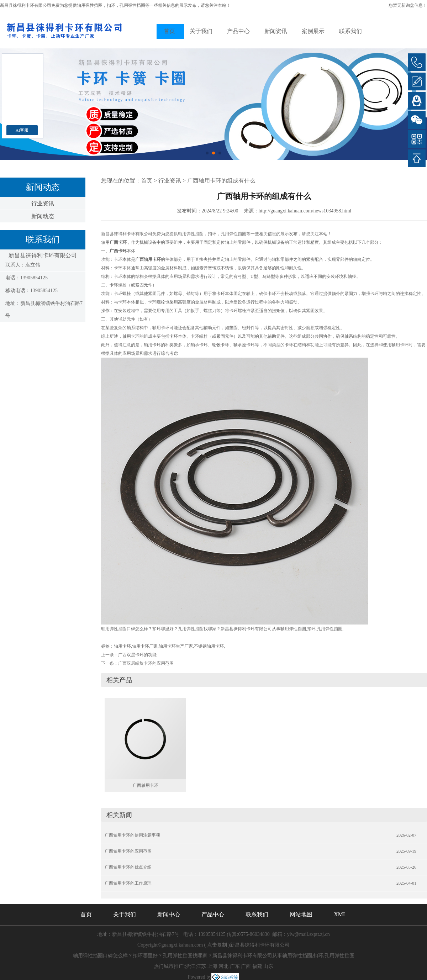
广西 (246, 966)
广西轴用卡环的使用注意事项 (132, 835)
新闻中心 (169, 914)
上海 (212, 966)
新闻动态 (43, 216)
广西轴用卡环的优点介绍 (128, 867)
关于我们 (201, 31)
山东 (268, 966)
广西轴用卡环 (146, 785)
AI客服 (22, 130)
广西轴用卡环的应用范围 (128, 851)
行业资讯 (43, 203)
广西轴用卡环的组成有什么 (221, 181)
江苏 (201, 966)
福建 (257, 966)
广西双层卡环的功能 (137, 655)
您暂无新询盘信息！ (408, 5)
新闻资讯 (276, 31)
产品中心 (238, 31)
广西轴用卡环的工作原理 (128, 883)
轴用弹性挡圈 (90, 5)
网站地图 (301, 914)
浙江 (190, 966)
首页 (169, 31)
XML (340, 914)
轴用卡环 (122, 646)
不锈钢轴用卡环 (209, 646)
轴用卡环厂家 (145, 646)
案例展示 (313, 31)
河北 (223, 966)
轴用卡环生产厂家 (176, 646)
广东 (235, 966)
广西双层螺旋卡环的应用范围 (146, 663)
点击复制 (217, 945)
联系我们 (350, 31)
